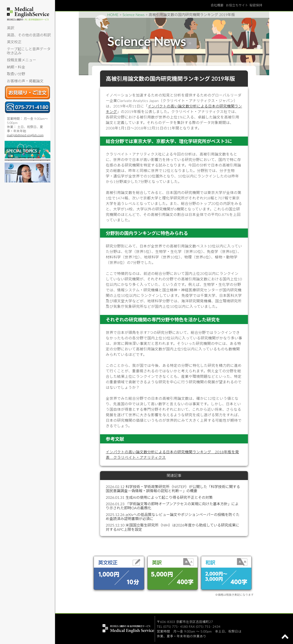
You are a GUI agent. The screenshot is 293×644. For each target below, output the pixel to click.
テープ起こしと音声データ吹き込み (29, 51)
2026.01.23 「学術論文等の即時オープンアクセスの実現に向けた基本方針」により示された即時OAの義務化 (172, 506)
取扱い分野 (16, 74)
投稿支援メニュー (22, 60)
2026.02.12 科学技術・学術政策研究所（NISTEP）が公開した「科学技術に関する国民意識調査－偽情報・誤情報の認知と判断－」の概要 (173, 489)
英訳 (11, 28)
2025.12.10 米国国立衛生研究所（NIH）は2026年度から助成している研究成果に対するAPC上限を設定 (172, 527)
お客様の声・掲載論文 (25, 81)
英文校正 (14, 42)
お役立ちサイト (237, 5)
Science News (133, 15)
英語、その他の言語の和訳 (29, 35)
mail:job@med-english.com (25, 135)
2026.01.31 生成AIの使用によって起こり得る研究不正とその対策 (159, 497)
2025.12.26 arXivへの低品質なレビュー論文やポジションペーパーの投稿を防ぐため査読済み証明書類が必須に (173, 517)
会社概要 (217, 5)
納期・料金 (16, 67)
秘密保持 (256, 5)
